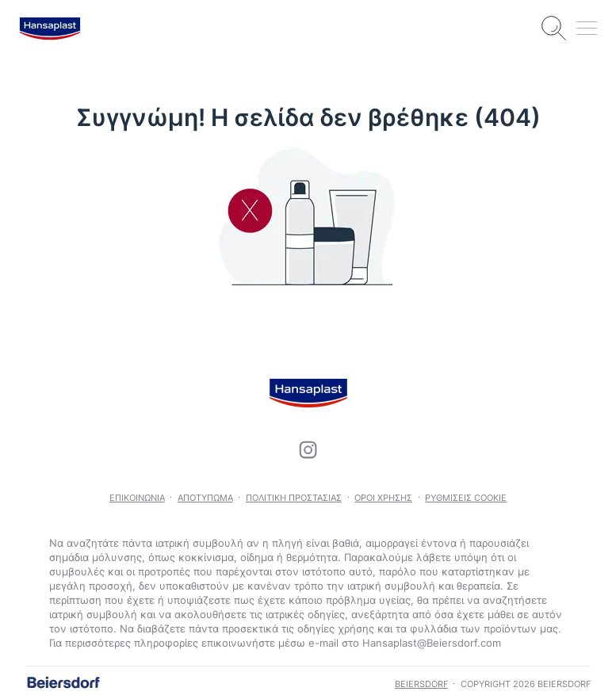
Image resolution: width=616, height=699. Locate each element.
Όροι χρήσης (383, 498)
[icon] (308, 450)
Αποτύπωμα (205, 498)
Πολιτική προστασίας (294, 498)
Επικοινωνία (137, 498)
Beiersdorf (421, 684)
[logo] (50, 29)
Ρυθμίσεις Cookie (466, 498)
